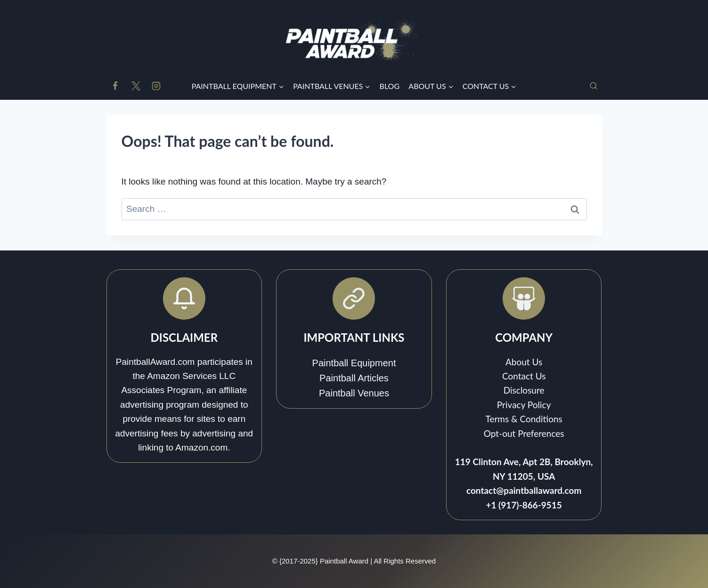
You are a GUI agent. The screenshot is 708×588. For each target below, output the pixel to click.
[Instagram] (156, 86)
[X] (136, 86)
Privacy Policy (524, 405)
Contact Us (524, 376)
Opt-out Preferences (524, 433)
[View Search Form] (594, 86)
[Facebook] (115, 86)
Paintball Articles (354, 378)
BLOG (390, 86)
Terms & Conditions (524, 419)
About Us (524, 362)
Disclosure (524, 390)
